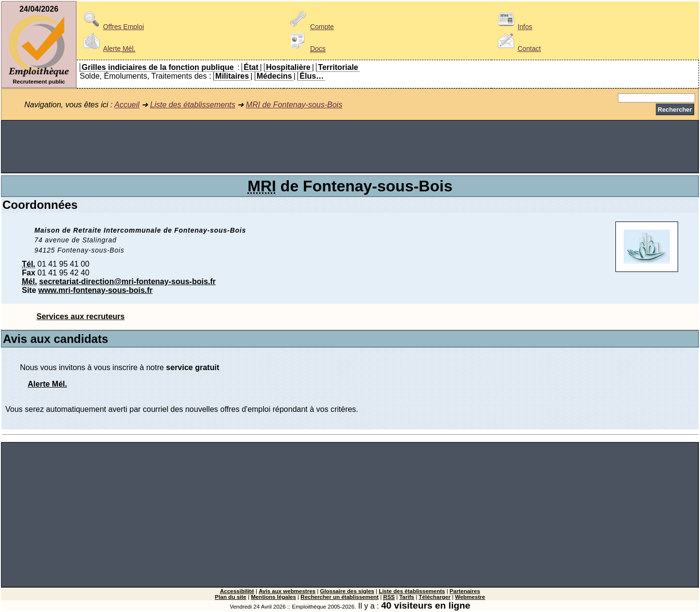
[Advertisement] (350, 147)
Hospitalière (288, 67)
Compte (310, 27)
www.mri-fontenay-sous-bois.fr (96, 290)
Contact (518, 49)
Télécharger (434, 597)
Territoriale (338, 67)
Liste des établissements (193, 105)
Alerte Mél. (47, 384)
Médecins (274, 76)
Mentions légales (273, 597)
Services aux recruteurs (80, 316)
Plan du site (231, 597)
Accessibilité (237, 591)
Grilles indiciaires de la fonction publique (158, 67)
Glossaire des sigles (347, 591)
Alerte (107, 49)
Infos (513, 27)
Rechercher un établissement (340, 597)
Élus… (312, 76)
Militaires (232, 76)
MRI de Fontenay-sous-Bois (294, 105)
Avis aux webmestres (287, 591)
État (251, 67)
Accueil (127, 105)
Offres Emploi (112, 27)
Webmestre (470, 597)
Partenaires (465, 591)
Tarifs (407, 597)
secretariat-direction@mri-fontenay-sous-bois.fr (128, 281)
